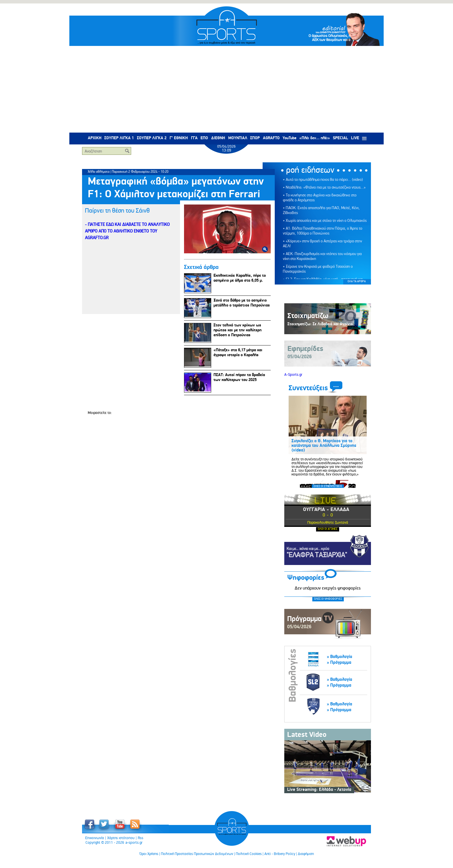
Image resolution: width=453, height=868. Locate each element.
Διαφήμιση (306, 854)
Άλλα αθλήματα (99, 172)
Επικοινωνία (95, 838)
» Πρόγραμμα (339, 662)
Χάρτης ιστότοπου (121, 838)
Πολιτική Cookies (249, 854)
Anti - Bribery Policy (280, 854)
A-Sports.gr (293, 375)
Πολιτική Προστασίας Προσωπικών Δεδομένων (197, 854)
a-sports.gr (134, 843)
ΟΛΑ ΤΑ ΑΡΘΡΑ (357, 281)
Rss (141, 838)
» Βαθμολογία (339, 657)
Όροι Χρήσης (149, 854)
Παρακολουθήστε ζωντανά (328, 522)
